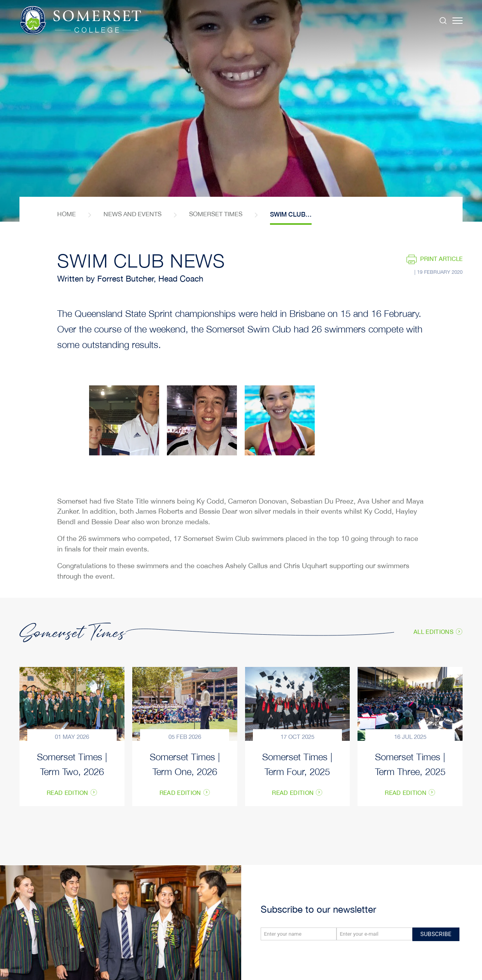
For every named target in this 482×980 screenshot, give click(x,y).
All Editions (434, 632)
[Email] (374, 934)
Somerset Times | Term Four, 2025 (297, 763)
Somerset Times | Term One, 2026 (185, 763)
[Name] (299, 934)
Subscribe (436, 934)
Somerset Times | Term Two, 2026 (72, 763)
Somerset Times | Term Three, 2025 (410, 763)
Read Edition (67, 793)
